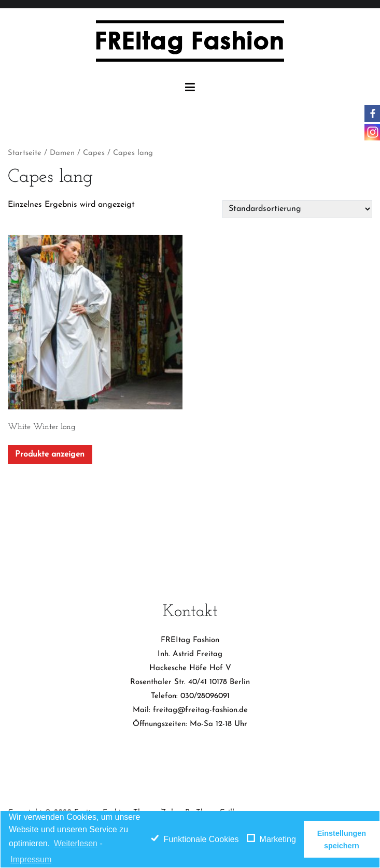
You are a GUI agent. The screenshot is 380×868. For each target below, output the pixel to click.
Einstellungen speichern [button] (342, 839)
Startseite (25, 153)
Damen (62, 153)
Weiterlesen (76, 843)
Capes (94, 153)
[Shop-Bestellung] (297, 209)
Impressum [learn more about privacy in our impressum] (31, 859)
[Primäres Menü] (190, 88)
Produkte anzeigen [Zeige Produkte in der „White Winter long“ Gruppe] (50, 454)
